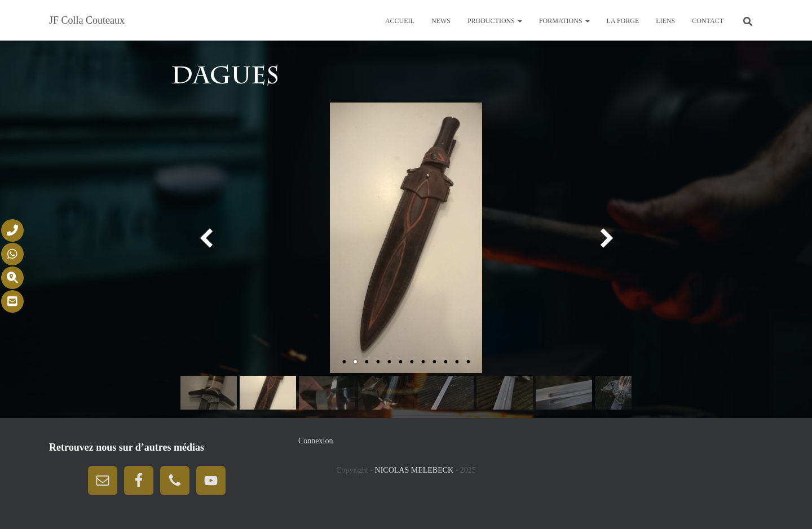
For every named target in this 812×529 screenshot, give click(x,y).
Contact (708, 21)
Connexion (315, 441)
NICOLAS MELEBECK (415, 470)
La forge (623, 21)
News (441, 21)
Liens (665, 21)
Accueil (400, 21)
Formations (564, 21)
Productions (495, 21)
